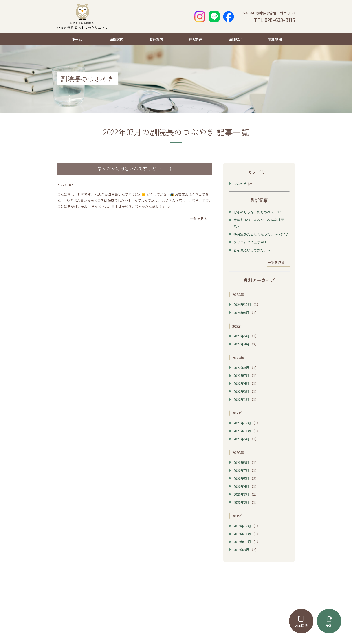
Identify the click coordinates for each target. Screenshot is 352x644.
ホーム (77, 39)
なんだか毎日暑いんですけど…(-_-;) (134, 168)
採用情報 (275, 39)
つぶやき (240, 184)
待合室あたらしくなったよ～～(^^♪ (261, 233)
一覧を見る (199, 219)
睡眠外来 (196, 39)
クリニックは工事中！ (250, 241)
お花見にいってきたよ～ (252, 249)
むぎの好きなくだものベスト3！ (258, 212)
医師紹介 (235, 39)
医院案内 (117, 39)
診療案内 (156, 39)
